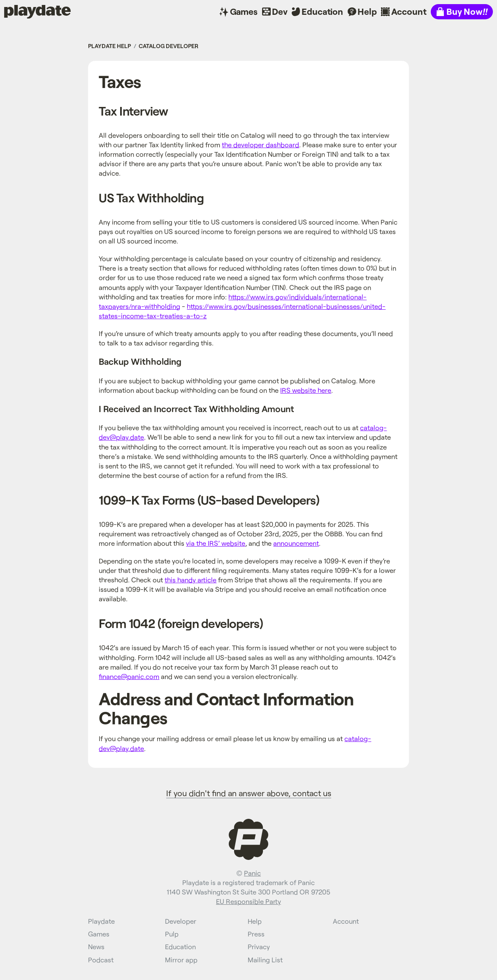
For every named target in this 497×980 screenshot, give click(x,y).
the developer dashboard (260, 145)
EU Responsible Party (248, 901)
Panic (252, 873)
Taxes (120, 81)
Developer (181, 921)
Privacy (259, 946)
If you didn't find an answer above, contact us (249, 793)
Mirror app (181, 960)
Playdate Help (109, 46)
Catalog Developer (168, 46)
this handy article (190, 580)
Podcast (101, 960)
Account (409, 11)
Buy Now (467, 11)
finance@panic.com (129, 676)
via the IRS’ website (216, 543)
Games (244, 11)
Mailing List (265, 960)
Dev (280, 11)
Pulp (172, 934)
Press (256, 934)
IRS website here (306, 390)
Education (322, 11)
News (96, 946)
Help (367, 11)
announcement (296, 543)
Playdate (22, 11)
